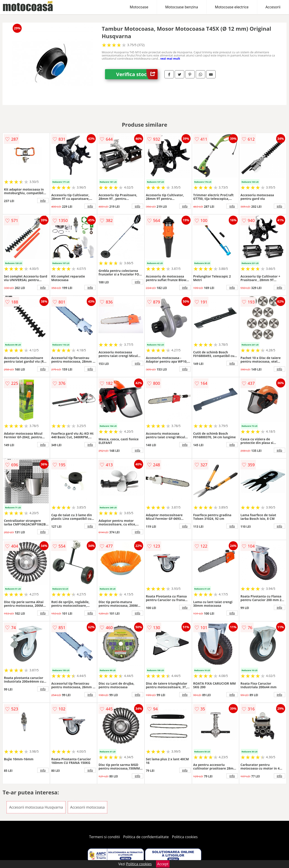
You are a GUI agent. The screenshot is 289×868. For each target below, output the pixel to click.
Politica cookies (185, 837)
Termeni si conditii (105, 837)
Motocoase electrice (232, 7)
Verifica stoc (137, 74)
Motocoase (139, 7)
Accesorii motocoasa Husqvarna (36, 807)
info (43, 201)
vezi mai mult (170, 58)
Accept (163, 864)
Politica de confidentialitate (146, 837)
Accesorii (273, 7)
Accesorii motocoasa (87, 807)
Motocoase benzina (182, 7)
